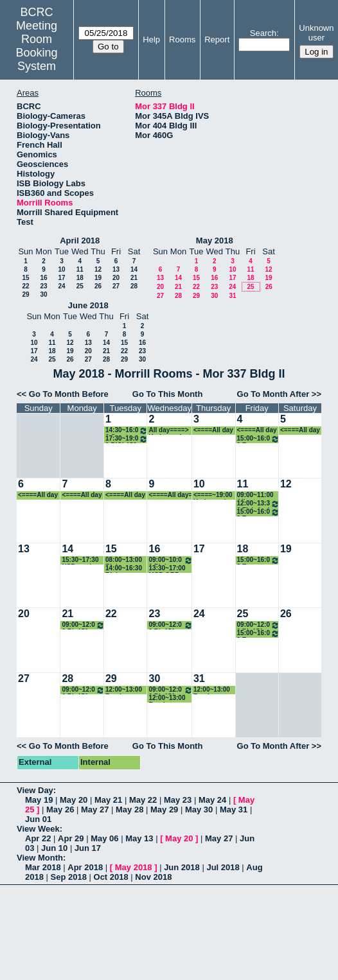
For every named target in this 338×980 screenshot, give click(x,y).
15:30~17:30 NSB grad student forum (80, 560)
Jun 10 (54, 848)
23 (43, 286)
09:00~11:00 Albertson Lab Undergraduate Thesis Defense (258, 495)
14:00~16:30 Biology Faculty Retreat (124, 569)
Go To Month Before (69, 394)
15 (25, 278)
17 (61, 278)
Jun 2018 (182, 867)
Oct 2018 (111, 877)
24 (61, 286)
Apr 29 (71, 838)
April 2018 (80, 241)
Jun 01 (38, 819)
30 (43, 294)
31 (232, 296)
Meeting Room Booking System (37, 46)
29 (25, 294)
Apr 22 (38, 838)
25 (80, 286)
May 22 (143, 800)
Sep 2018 (69, 877)
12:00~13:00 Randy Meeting (124, 690)
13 (116, 269)
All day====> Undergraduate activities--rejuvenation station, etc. (170, 431)
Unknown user (316, 33)
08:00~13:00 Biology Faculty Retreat (124, 560)
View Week (38, 829)
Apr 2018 (85, 867)
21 (134, 278)
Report (217, 39)
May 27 (95, 809)
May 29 (164, 809)
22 (25, 286)
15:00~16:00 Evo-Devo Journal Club (258, 439)
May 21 (108, 800)
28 (134, 286)
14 (134, 269)
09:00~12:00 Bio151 (83, 625)
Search (263, 33)
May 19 (39, 800)
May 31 (234, 809)
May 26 (60, 809)
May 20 (74, 800)
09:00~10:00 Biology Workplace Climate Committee (170, 560)
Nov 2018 (153, 877)
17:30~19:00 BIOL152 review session (127, 439)
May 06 (104, 838)
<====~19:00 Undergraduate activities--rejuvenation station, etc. (215, 495)
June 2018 (88, 305)
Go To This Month (168, 394)
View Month (40, 858)
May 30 (199, 809)
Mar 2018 (43, 867)
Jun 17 (88, 848)
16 (43, 278)
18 (80, 278)
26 (98, 286)
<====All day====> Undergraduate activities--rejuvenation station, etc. (215, 431)
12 (98, 269)
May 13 (139, 838)
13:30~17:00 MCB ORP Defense (167, 569)
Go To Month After (273, 394)
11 (80, 269)
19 (98, 278)
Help (151, 39)
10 (61, 269)
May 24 (212, 800)
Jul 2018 (223, 867)
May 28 (129, 809)
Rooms (182, 39)
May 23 (178, 800)
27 (116, 286)
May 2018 (215, 241)
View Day (35, 790)
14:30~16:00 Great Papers (127, 431)
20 (116, 278)
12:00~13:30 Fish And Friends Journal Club (258, 504)
